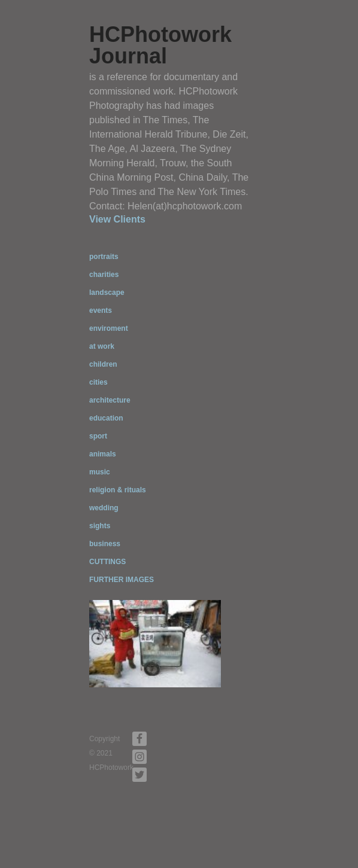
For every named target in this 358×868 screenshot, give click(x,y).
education (106, 418)
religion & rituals (118, 490)
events (101, 310)
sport (98, 436)
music (100, 472)
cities (98, 382)
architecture (110, 400)
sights (100, 526)
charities (104, 275)
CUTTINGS (107, 562)
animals (103, 454)
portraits (104, 257)
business (105, 544)
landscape (107, 293)
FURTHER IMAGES (122, 580)
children (103, 364)
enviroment (109, 328)
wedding (104, 508)
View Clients (117, 219)
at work (102, 346)
